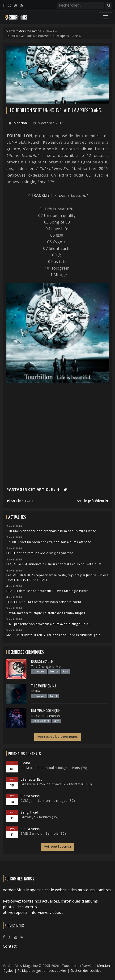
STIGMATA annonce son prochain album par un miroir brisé (51, 531)
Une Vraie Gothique (45, 711)
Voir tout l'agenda (58, 847)
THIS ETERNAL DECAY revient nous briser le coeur (44, 602)
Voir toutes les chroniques (58, 737)
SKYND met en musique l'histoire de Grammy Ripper (46, 613)
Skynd (25, 763)
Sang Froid (29, 812)
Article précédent (93, 501)
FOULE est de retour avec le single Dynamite (40, 553)
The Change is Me (46, 666)
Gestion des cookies (86, 970)
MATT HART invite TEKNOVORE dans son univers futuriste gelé (53, 635)
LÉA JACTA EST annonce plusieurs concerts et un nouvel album (54, 564)
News (50, 31)
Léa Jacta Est (31, 779)
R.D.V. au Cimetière (47, 716)
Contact (10, 946)
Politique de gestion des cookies (42, 970)
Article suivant (20, 501)
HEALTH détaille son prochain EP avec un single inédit (47, 591)
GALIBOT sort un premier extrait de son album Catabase (49, 542)
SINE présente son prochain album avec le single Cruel (48, 624)
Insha (36, 691)
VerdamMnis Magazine (24, 31)
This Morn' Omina (44, 686)
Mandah (20, 123)
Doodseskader (42, 661)
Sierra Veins (30, 796)
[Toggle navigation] (106, 17)
